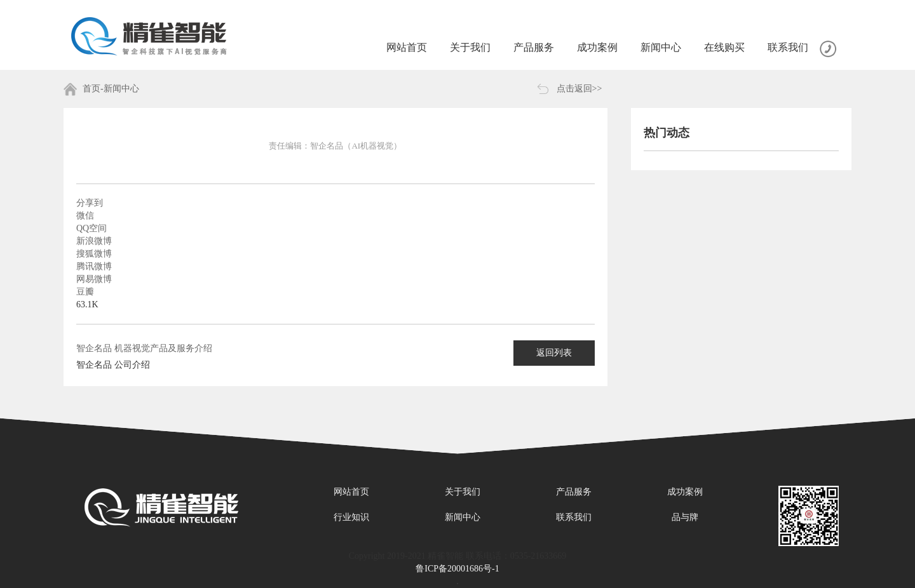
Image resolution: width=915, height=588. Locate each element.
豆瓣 (85, 292)
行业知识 (351, 517)
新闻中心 (463, 517)
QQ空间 (91, 228)
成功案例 (685, 492)
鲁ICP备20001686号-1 (457, 569)
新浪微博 (94, 241)
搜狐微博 (94, 254)
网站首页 (351, 492)
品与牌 (685, 517)
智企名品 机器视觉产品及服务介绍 (144, 348)
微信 (85, 216)
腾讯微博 (94, 266)
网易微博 (94, 279)
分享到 (90, 203)
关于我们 (463, 492)
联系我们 (574, 517)
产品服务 (574, 492)
